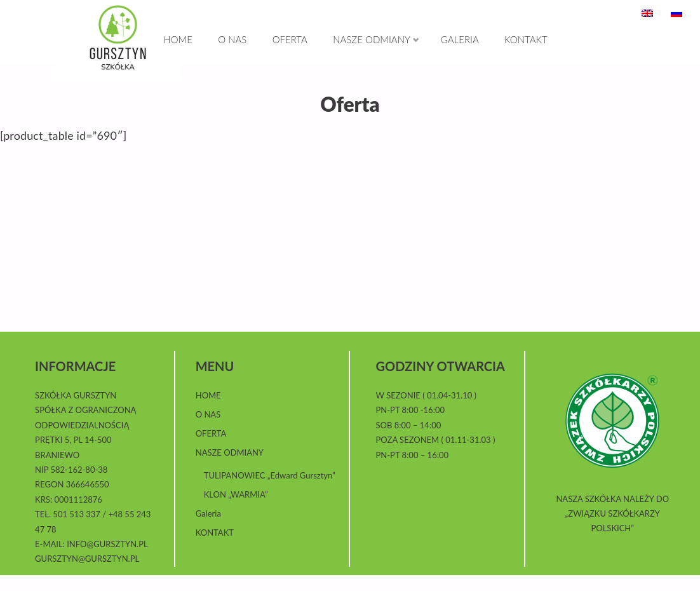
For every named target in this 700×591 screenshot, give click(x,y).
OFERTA (211, 449)
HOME (208, 411)
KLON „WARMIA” (236, 510)
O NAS (208, 430)
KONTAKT (215, 548)
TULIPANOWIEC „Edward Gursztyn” (270, 491)
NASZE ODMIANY (230, 468)
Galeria (208, 529)
